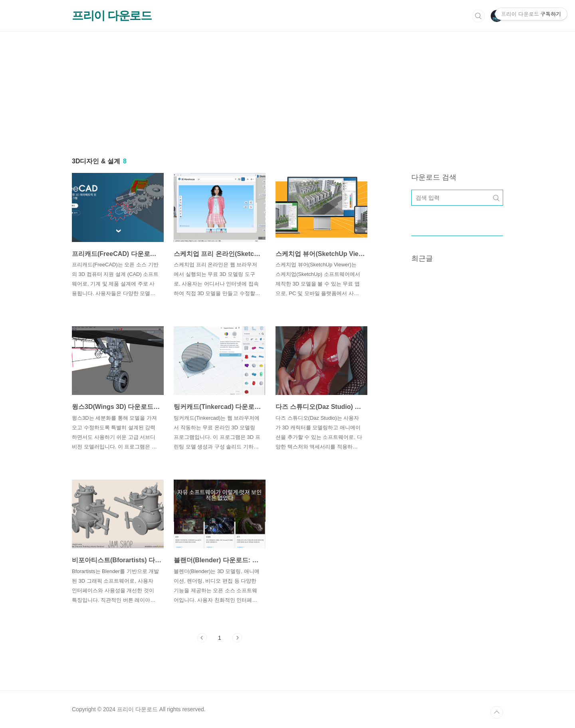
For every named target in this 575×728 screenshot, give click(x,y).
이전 (202, 638)
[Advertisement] (287, 87)
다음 (237, 638)
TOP (497, 712)
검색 (478, 16)
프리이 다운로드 (112, 16)
